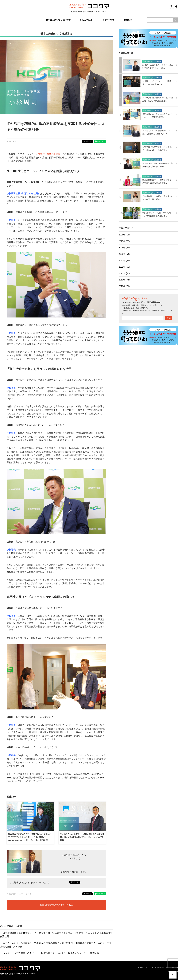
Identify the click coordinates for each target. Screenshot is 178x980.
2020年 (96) (124, 273)
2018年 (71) (124, 286)
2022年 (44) (124, 260)
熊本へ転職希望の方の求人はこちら (56, 905)
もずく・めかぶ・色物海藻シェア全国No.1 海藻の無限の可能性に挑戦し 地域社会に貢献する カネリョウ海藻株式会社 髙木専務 (56, 945)
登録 (169, 318)
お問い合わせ (143, 967)
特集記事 (128, 20)
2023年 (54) (124, 254)
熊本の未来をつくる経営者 (58, 20)
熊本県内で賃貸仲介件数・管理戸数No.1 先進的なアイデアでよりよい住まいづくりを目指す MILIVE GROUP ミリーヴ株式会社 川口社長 (30, 837)
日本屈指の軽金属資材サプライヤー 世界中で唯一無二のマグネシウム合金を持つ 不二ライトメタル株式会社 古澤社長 (56, 935)
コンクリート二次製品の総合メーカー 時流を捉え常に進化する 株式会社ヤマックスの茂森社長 (50, 953)
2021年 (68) (124, 267)
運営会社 (175, 967)
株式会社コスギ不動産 (49, 154)
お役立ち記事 (86, 20)
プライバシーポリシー (160, 967)
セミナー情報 (108, 20)
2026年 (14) (124, 235)
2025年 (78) (124, 241)
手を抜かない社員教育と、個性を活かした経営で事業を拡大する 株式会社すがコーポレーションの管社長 (82, 837)
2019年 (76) (124, 280)
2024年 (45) (124, 248)
